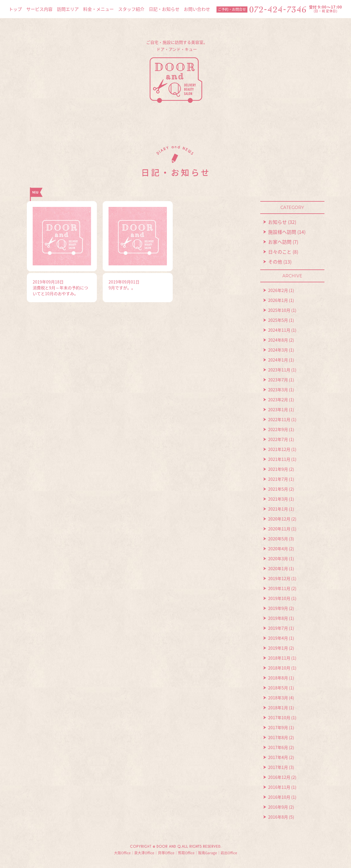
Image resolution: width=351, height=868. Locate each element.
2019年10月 (279, 598)
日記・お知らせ (164, 9)
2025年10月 (279, 310)
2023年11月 (279, 370)
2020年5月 (278, 539)
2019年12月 (279, 578)
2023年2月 (278, 400)
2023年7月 (278, 380)
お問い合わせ (197, 9)
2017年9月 (278, 727)
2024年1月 (278, 360)
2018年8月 (278, 678)
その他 (275, 262)
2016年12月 (279, 777)
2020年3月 (278, 559)
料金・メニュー (98, 9)
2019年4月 (278, 638)
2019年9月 (278, 608)
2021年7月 (278, 479)
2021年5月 (278, 489)
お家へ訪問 (280, 242)
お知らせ (277, 222)
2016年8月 (278, 817)
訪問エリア (68, 9)
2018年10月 (279, 668)
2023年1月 (278, 409)
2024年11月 (279, 330)
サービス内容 (39, 9)
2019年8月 (278, 618)
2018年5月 (278, 688)
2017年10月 (279, 717)
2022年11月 (279, 419)
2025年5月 (278, 320)
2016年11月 (279, 787)
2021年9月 (278, 469)
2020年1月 (278, 568)
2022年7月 (278, 439)
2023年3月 (278, 390)
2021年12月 (279, 449)
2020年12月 (279, 519)
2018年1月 (278, 708)
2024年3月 (278, 350)
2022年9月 (278, 429)
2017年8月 (278, 737)
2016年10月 (279, 797)
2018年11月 (279, 658)
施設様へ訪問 (282, 232)
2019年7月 (278, 628)
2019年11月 (279, 588)
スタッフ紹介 (131, 9)
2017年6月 (278, 747)
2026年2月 (278, 290)
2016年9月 (278, 807)
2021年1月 (278, 509)
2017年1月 (278, 767)
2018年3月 (278, 698)
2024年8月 (278, 340)
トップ (15, 9)
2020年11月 (279, 529)
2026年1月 (278, 300)
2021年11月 (279, 459)
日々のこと (280, 252)
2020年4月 (278, 549)
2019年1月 (278, 648)
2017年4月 (278, 757)
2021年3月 (278, 499)
